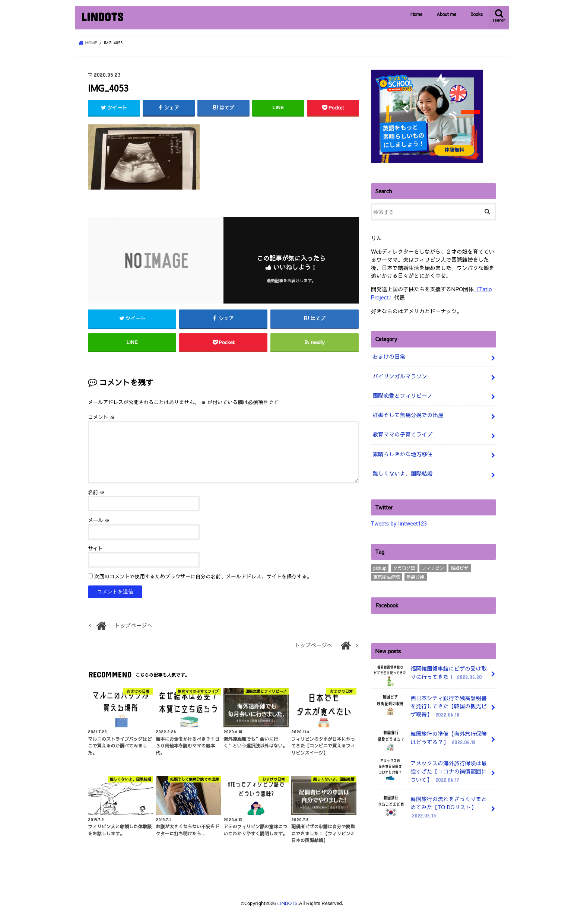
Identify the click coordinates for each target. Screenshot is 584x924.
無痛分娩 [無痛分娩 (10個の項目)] (416, 574)
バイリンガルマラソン (399, 375)
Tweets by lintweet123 (399, 520)
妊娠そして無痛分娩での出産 (407, 413)
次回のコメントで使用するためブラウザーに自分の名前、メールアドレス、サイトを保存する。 (203, 577)
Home (416, 14)
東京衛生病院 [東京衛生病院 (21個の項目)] (387, 574)
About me (446, 14)
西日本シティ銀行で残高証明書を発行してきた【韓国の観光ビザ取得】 (429, 703)
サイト (96, 550)
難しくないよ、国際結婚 (402, 471)
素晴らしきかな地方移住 (402, 451)
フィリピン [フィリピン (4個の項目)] (433, 565)
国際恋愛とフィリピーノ (402, 394)
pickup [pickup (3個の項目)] (380, 565)
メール (99, 521)
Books (477, 14)
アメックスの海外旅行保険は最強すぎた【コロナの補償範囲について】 (429, 767)
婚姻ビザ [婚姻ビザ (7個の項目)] (460, 565)
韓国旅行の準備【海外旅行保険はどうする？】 (429, 737)
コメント (101, 418)
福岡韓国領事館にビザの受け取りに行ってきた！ (429, 672)
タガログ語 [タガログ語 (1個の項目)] (404, 565)
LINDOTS (102, 17)
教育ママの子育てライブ (402, 432)
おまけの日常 (388, 356)
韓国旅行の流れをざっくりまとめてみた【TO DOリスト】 (429, 803)
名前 (96, 493)
